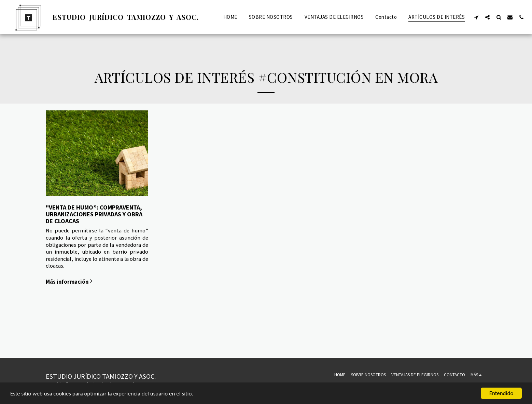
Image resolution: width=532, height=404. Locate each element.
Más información (70, 282)
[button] (476, 17)
